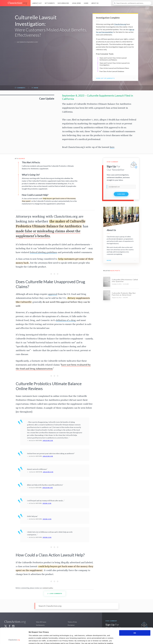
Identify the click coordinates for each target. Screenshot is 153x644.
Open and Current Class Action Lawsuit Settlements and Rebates (113, 59)
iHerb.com (47, 503)
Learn (86, 3)
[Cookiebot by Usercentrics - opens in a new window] (14, 640)
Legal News (76, 3)
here (112, 147)
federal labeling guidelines (43, 253)
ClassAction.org (120, 24)
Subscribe (121, 194)
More (109, 260)
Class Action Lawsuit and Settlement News (114, 68)
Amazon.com (48, 441)
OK (135, 618)
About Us (95, 3)
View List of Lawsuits (105, 78)
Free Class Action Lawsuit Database (112, 71)
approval (53, 294)
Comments (20, 88)
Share (35, 88)
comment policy (48, 588)
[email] (121, 187)
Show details (115, 640)
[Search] (132, 3)
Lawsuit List (37, 3)
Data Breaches (63, 3)
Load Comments (55, 594)
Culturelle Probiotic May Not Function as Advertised (124, 294)
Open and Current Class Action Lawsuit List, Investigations (115, 64)
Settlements (50, 3)
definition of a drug (66, 320)
